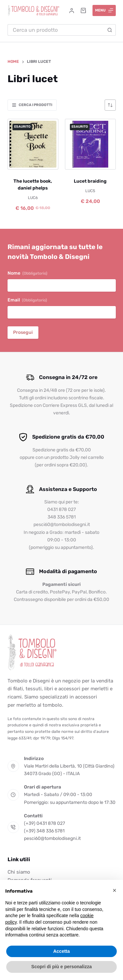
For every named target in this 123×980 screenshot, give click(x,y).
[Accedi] (72, 11)
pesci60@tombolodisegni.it (52, 838)
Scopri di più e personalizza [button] (61, 967)
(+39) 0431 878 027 (44, 823)
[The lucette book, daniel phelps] (33, 144)
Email (27, 300)
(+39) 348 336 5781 (44, 831)
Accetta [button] (61, 951)
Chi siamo (19, 872)
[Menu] (104, 10)
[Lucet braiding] (90, 144)
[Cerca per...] (56, 30)
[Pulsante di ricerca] (110, 30)
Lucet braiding (90, 181)
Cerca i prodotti (32, 105)
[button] (114, 890)
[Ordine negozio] (110, 105)
